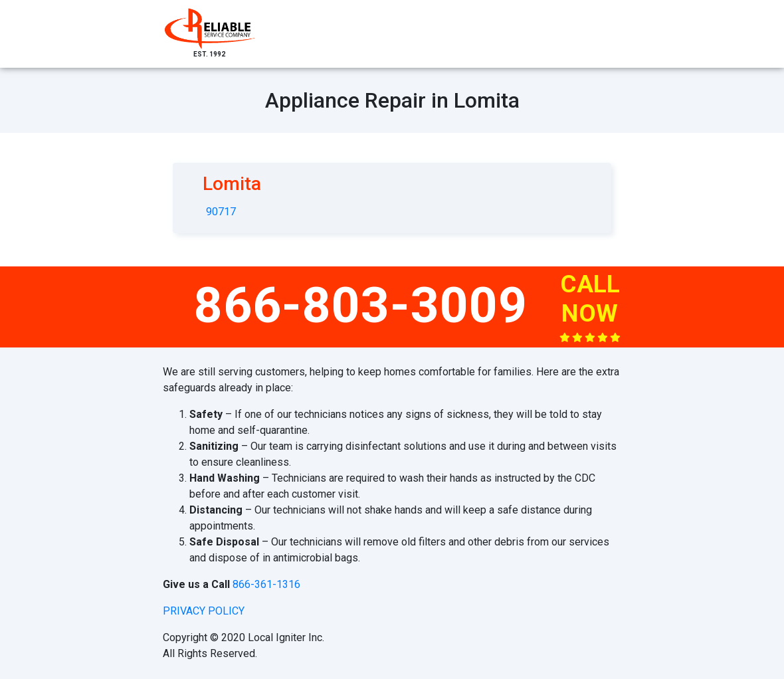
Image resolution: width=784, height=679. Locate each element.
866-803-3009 (361, 305)
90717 (221, 212)
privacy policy (204, 611)
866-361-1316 (266, 584)
